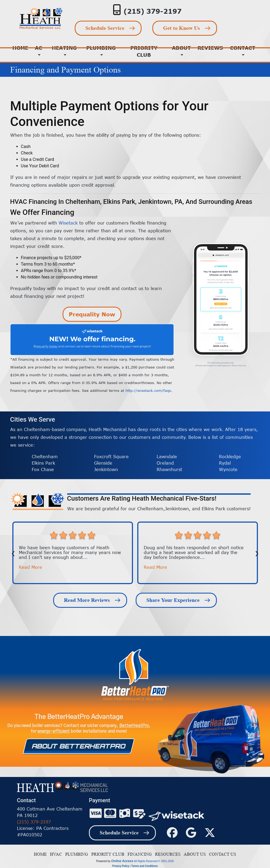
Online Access (122, 861)
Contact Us (222, 854)
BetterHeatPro (134, 726)
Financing (139, 854)
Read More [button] (30, 567)
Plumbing (76, 854)
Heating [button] (64, 48)
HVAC (55, 854)
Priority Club (144, 51)
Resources (167, 854)
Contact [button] (243, 48)
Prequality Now (92, 314)
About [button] (181, 48)
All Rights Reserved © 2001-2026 (154, 861)
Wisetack (68, 223)
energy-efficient (53, 731)
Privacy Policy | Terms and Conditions (135, 866)
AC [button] (39, 48)
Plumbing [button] (101, 48)
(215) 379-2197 (153, 11)
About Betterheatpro (79, 746)
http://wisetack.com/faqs (148, 390)
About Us (194, 854)
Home (40, 854)
